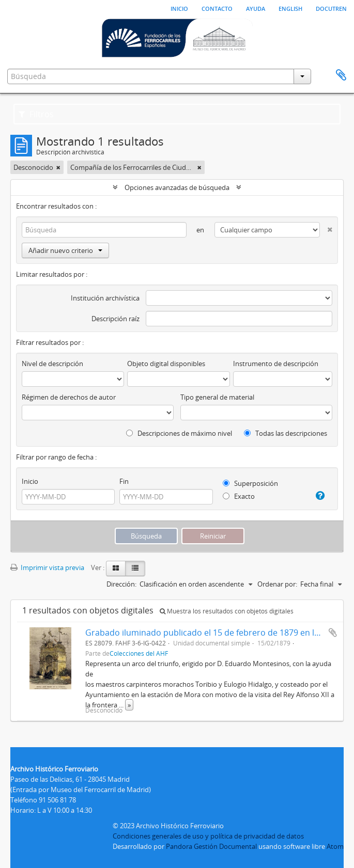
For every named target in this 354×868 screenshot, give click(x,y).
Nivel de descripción (52, 364)
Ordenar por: (277, 584)
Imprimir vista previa (47, 567)
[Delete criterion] (326, 227)
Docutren (331, 8)
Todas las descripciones (286, 433)
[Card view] (116, 569)
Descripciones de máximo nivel (179, 433)
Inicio (179, 8)
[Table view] (135, 569)
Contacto (217, 8)
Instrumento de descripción (276, 364)
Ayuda (256, 8)
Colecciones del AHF (139, 653)
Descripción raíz (116, 319)
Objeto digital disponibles (166, 364)
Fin (124, 481)
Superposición (250, 483)
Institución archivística (105, 298)
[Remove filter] (58, 167)
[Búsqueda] (104, 230)
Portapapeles (341, 75)
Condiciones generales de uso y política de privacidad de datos (208, 836)
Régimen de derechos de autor (69, 397)
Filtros (36, 114)
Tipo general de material (217, 397)
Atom (335, 846)
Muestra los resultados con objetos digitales (227, 611)
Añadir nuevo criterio (65, 250)
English (290, 8)
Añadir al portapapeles (333, 633)
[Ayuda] (318, 496)
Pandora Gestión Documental (211, 846)
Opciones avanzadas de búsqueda (177, 187)
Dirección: (121, 584)
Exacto (239, 496)
